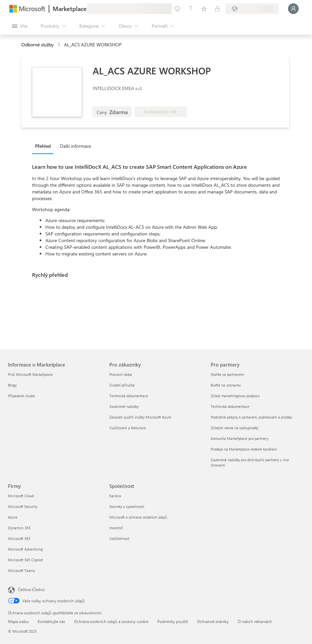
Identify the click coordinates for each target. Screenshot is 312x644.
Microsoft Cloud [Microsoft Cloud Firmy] (21, 496)
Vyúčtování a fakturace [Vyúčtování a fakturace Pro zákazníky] (128, 428)
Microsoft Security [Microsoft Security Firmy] (23, 506)
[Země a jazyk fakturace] (252, 9)
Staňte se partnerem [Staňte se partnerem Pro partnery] (227, 374)
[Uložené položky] (204, 9)
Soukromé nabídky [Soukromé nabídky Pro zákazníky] (124, 406)
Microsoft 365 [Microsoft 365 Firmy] (19, 538)
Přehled (43, 146)
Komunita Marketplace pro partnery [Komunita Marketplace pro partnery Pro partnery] (239, 438)
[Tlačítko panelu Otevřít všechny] (20, 26)
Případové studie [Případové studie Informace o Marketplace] (21, 396)
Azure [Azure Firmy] (13, 517)
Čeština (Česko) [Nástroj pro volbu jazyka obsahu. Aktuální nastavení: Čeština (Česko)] (31, 589)
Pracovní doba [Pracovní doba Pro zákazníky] (121, 374)
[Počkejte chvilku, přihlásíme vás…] (293, 9)
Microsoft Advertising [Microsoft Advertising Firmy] (25, 549)
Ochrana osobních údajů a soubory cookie (111, 621)
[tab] (44, 146)
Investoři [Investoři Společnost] (116, 528)
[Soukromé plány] (217, 9)
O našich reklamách (255, 621)
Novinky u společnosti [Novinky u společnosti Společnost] (127, 506)
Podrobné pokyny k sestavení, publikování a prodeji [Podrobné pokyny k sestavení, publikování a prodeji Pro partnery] (251, 417)
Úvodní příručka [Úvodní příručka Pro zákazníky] (122, 385)
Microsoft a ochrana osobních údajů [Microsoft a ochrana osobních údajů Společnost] (138, 517)
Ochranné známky (213, 621)
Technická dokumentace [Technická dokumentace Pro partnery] (230, 406)
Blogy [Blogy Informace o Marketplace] (12, 385)
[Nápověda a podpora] (191, 9)
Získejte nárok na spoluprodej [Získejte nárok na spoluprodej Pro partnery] (234, 428)
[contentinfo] (59, 45)
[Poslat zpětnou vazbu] (177, 9)
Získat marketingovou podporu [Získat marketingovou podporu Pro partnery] (235, 396)
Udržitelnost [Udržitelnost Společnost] (119, 538)
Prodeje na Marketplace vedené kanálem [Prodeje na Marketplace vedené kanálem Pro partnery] (244, 449)
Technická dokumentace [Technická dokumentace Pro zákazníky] (129, 396)
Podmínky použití (173, 621)
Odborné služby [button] (37, 45)
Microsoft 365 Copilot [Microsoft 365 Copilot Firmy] (25, 560)
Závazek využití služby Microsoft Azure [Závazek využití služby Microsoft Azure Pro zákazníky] (140, 417)
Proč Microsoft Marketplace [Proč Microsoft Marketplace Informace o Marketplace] (30, 374)
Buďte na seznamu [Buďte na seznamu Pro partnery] (226, 385)
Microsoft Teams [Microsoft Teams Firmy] (21, 570)
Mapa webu (18, 621)
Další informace (75, 146)
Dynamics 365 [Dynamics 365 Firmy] (19, 528)
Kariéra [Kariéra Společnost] (115, 496)
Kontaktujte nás (51, 621)
